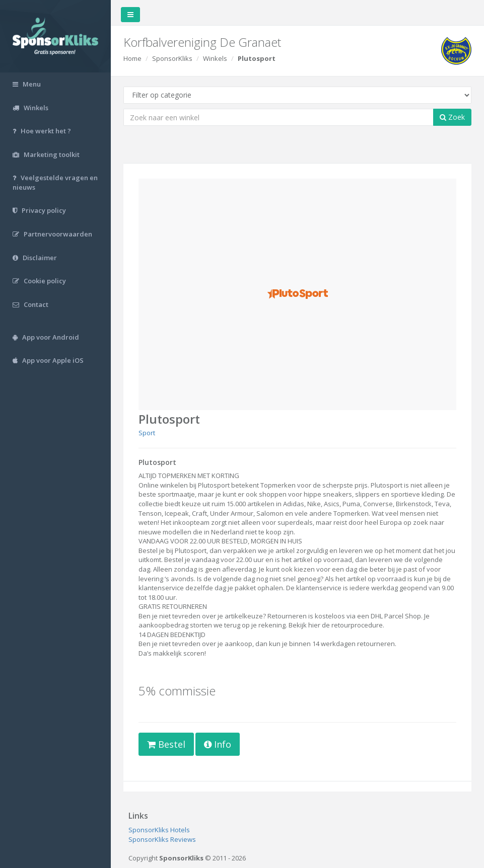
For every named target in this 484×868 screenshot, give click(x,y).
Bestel (166, 744)
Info (218, 744)
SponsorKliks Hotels (159, 830)
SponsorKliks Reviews (162, 839)
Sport (147, 433)
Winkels (215, 58)
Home (132, 58)
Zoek (452, 117)
